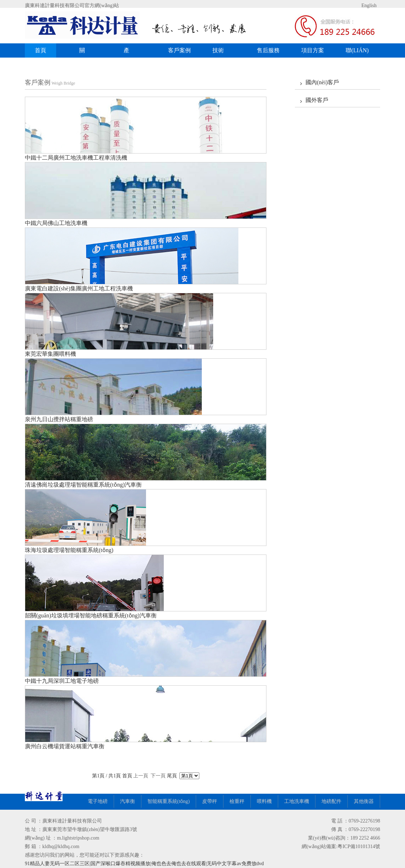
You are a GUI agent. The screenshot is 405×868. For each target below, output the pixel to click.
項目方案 (313, 50)
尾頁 (172, 776)
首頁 (40, 50)
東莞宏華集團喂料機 (50, 354)
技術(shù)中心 (223, 52)
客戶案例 (182, 50)
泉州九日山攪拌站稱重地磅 (59, 419)
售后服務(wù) (268, 52)
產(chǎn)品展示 (138, 52)
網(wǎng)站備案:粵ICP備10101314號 (341, 846)
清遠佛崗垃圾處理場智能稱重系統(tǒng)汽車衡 (83, 485)
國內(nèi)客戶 (322, 82)
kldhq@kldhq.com (61, 846)
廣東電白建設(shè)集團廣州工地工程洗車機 (79, 288)
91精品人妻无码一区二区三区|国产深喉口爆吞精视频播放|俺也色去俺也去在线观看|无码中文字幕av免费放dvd (144, 864)
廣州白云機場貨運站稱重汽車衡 (65, 746)
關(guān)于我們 (89, 52)
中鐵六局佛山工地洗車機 (56, 223)
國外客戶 (317, 100)
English (363, 5)
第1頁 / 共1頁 (107, 776)
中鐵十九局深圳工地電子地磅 (62, 681)
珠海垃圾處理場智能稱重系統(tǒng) (69, 550)
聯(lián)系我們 (357, 52)
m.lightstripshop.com (78, 838)
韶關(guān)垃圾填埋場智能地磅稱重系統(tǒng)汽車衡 (91, 615)
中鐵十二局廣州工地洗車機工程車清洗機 (76, 158)
